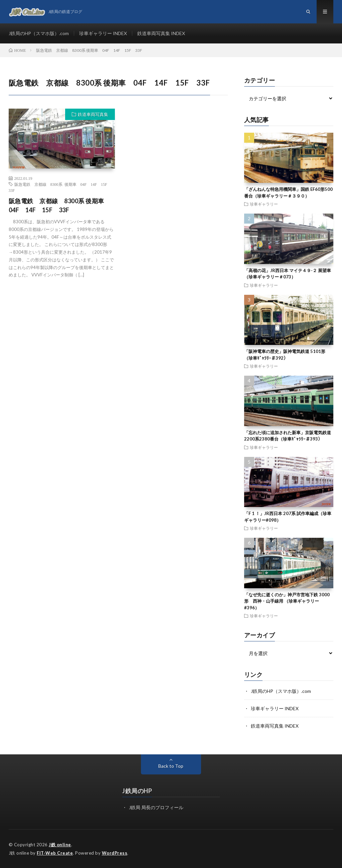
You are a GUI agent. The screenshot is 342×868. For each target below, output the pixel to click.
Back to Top (171, 766)
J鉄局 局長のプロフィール (156, 807)
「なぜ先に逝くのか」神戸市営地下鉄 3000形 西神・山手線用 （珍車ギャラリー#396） (287, 601)
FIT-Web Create (55, 853)
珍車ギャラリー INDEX (103, 33)
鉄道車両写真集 (93, 114)
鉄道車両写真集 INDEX (161, 33)
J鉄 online (60, 845)
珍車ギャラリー (264, 204)
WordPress (115, 853)
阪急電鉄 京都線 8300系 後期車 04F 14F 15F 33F (60, 205)
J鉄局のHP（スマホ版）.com (39, 33)
